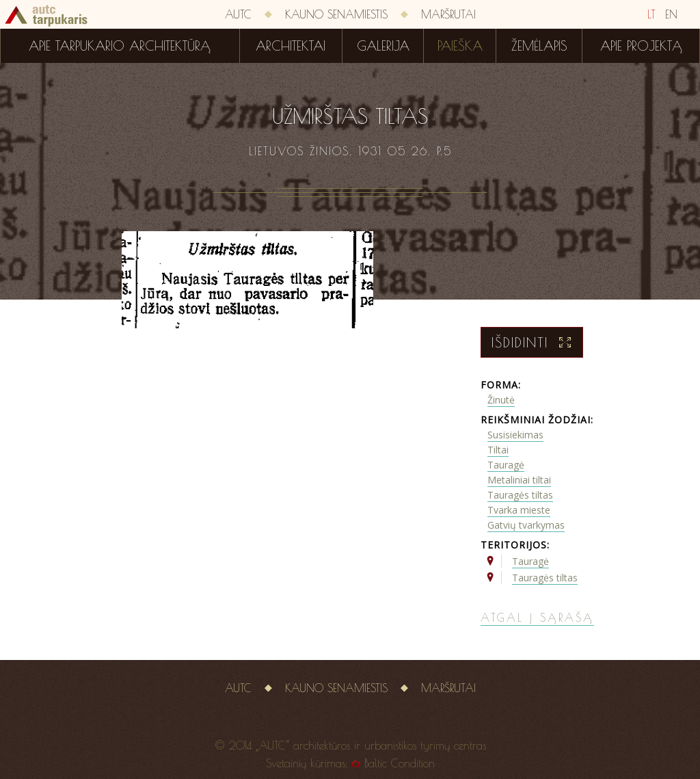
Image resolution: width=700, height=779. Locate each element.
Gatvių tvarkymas (526, 525)
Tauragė (506, 465)
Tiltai (498, 450)
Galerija (383, 46)
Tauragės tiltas (520, 495)
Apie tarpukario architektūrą (120, 46)
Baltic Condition (400, 763)
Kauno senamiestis (336, 14)
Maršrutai (448, 14)
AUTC (238, 14)
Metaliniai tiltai (519, 480)
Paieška (460, 46)
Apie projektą (641, 46)
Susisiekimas (515, 435)
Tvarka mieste (519, 510)
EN (671, 14)
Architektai (291, 46)
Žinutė (501, 400)
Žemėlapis (539, 46)
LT (651, 14)
